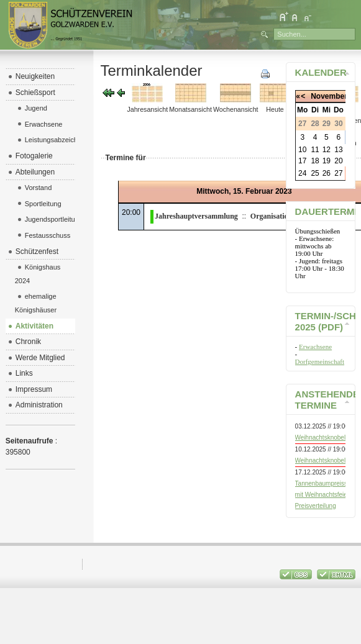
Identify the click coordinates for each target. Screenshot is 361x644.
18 (315, 161)
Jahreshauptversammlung (196, 216)
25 (315, 173)
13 (338, 150)
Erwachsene (315, 347)
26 (327, 173)
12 (327, 150)
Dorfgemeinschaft (320, 361)
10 (302, 150)
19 (327, 161)
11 (315, 150)
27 (338, 173)
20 (338, 161)
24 (302, 173)
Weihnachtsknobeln (322, 438)
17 (302, 161)
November (329, 96)
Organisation (271, 216)
